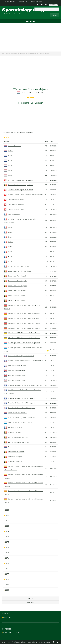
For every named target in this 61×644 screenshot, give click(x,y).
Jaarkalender (23, 1)
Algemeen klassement (15, 146)
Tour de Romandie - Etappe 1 (17, 209)
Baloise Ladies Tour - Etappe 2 (17, 291)
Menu (31, 21)
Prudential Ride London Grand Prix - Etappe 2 (21, 403)
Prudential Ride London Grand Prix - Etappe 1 (21, 408)
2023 (7, 510)
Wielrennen (14, 54)
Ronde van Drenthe (14, 447)
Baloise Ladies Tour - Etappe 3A (17, 281)
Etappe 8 (11, 227)
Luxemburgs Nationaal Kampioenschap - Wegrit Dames (24, 343)
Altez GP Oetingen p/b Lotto (16, 452)
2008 (7, 590)
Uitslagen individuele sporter (28, 54)
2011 (7, 574)
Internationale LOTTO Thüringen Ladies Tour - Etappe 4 (24, 323)
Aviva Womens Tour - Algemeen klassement (21, 356)
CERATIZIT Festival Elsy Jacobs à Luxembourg (22, 418)
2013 (7, 563)
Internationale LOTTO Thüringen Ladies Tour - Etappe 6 (24, 313)
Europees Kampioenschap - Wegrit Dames (20, 185)
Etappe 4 (11, 160)
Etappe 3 (11, 165)
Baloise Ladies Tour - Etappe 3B (17, 286)
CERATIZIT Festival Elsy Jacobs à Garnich (20, 422)
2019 (7, 531)
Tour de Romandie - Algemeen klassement (21, 190)
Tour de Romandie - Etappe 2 (17, 204)
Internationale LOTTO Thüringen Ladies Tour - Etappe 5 (24, 318)
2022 (7, 515)
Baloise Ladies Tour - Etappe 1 (17, 296)
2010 (7, 579)
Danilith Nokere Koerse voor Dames (18, 442)
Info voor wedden (9, 1)
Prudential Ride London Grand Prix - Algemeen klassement (25, 385)
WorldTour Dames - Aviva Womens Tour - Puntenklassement (26, 361)
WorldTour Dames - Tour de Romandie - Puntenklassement (25, 195)
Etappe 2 (11, 170)
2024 (7, 137)
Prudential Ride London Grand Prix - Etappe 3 (21, 398)
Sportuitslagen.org (10, 10)
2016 (7, 547)
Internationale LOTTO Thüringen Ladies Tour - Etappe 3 (24, 328)
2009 (7, 585)
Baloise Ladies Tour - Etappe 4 (17, 276)
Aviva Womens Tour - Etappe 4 (17, 365)
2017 (7, 542)
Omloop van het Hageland (16, 457)
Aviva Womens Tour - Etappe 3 (17, 370)
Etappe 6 (11, 151)
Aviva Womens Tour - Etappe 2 (17, 375)
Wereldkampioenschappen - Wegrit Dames (21, 180)
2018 (7, 537)
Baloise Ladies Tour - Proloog (17, 300)
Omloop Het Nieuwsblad (15, 461)
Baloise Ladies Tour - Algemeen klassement (21, 271)
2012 (7, 569)
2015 (7, 553)
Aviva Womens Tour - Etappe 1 (17, 380)
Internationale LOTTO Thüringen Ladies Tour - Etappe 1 (24, 338)
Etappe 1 (11, 175)
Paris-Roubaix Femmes (15, 427)
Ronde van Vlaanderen (15, 432)
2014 (7, 558)
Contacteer (8, 617)
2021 (7, 521)
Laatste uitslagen (36, 1)
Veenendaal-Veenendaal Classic (17, 413)
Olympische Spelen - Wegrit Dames (18, 266)
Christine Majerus (44, 54)
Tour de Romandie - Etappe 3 (17, 199)
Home (7, 54)
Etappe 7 (11, 232)
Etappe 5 (11, 156)
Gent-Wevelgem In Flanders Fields (18, 437)
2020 (7, 526)
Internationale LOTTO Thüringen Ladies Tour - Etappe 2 (24, 333)
